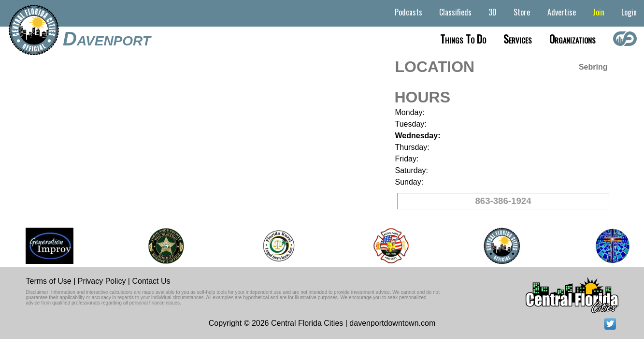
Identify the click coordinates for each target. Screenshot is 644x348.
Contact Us (151, 281)
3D (493, 12)
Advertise (562, 12)
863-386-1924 (503, 201)
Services (518, 39)
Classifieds (455, 12)
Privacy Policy (102, 281)
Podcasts (408, 12)
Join (599, 12)
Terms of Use (49, 281)
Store (522, 12)
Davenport (107, 39)
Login (629, 12)
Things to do (463, 39)
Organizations (572, 39)
